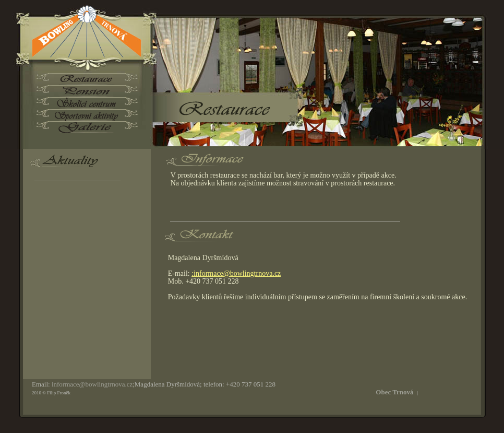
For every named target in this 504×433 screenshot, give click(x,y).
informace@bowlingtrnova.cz (92, 384)
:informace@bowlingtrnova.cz (236, 273)
